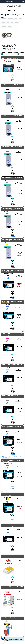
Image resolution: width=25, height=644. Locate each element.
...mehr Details (15, 58)
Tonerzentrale (9, 2)
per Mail (15, 54)
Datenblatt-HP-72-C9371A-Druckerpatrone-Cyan (13, 331)
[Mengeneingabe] (12, 109)
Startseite (13, 5)
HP (8, 7)
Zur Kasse (21, 2)
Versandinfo (12, 82)
